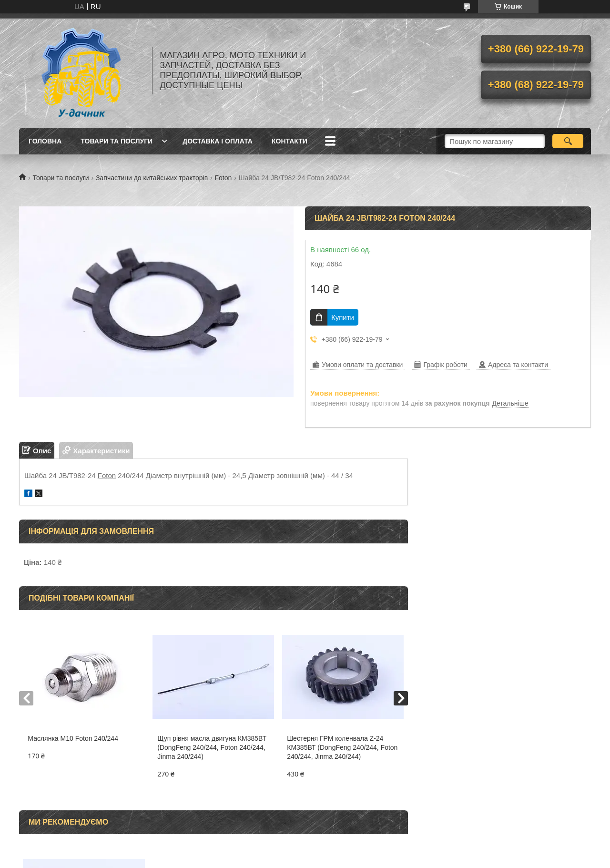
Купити (343, 317)
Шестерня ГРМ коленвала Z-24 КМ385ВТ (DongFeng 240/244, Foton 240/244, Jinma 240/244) (342, 747)
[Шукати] (568, 141)
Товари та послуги (117, 141)
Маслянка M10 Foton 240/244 (73, 738)
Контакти (290, 141)
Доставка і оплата (218, 141)
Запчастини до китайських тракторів (152, 178)
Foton (224, 178)
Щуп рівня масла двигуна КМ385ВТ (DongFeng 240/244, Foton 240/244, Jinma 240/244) (212, 747)
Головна (45, 141)
